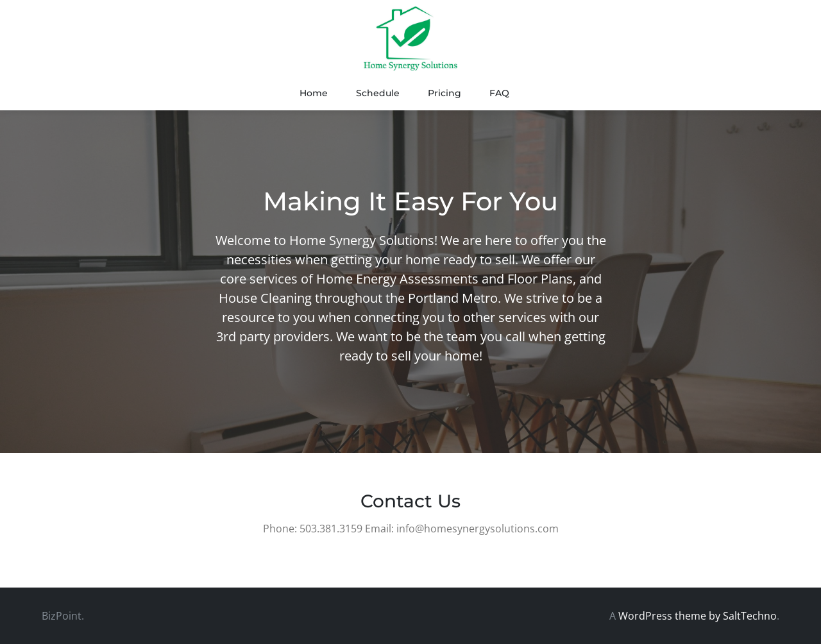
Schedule (378, 93)
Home (314, 93)
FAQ (499, 93)
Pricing (444, 93)
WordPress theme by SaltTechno (698, 616)
